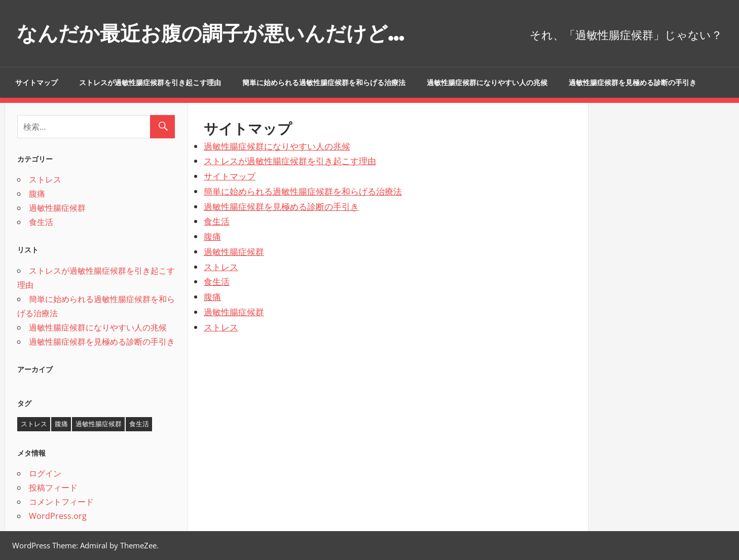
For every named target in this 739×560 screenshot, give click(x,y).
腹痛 (212, 236)
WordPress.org (58, 516)
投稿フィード (53, 488)
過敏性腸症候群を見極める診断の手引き (633, 83)
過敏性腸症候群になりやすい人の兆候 (487, 83)
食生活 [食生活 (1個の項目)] (139, 424)
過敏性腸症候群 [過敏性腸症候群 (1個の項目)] (99, 424)
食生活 (217, 221)
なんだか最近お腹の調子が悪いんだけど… (210, 33)
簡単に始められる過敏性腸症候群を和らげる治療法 (324, 83)
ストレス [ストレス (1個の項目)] (34, 424)
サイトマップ (36, 83)
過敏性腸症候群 (234, 252)
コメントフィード (61, 502)
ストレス (221, 267)
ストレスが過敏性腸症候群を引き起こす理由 (150, 83)
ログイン (45, 473)
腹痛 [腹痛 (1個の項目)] (61, 424)
